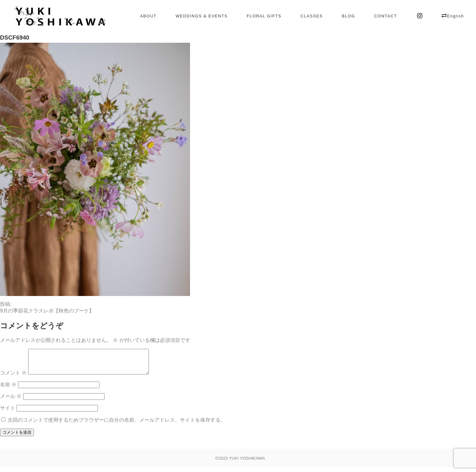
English (456, 16)
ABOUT (148, 16)
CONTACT (385, 16)
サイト (8, 413)
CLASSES (312, 16)
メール (11, 401)
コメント (13, 378)
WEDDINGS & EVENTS (201, 16)
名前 (8, 389)
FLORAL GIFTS (264, 16)
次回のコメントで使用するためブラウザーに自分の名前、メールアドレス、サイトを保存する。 (117, 425)
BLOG (348, 16)
